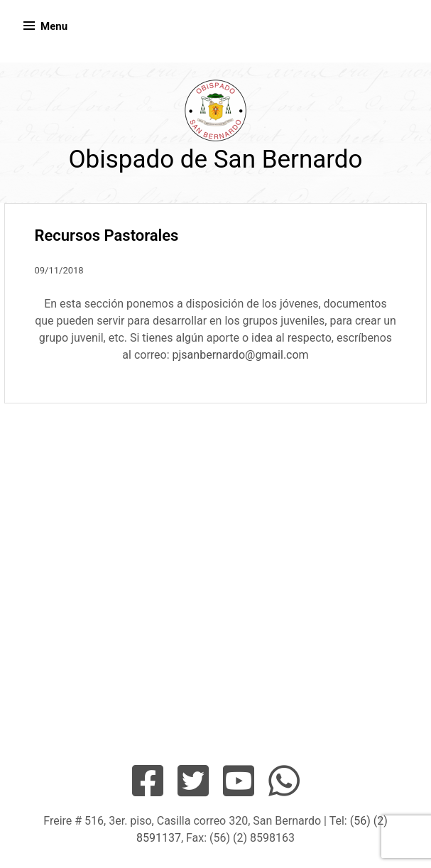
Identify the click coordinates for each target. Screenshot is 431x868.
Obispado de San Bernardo (215, 159)
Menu (54, 26)
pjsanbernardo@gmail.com (241, 355)
